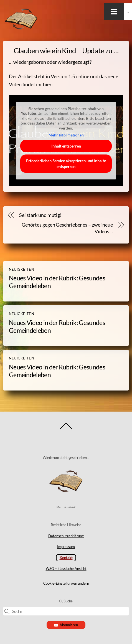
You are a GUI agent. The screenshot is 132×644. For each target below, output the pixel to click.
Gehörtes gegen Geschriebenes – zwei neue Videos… (67, 228)
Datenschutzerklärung (66, 536)
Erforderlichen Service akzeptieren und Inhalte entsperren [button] (66, 164)
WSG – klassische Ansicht (66, 569)
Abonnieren (66, 625)
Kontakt (66, 558)
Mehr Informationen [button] (66, 135)
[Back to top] (66, 429)
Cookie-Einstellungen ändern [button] (66, 583)
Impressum (66, 547)
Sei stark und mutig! (40, 215)
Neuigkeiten (21, 269)
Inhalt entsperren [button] (66, 146)
